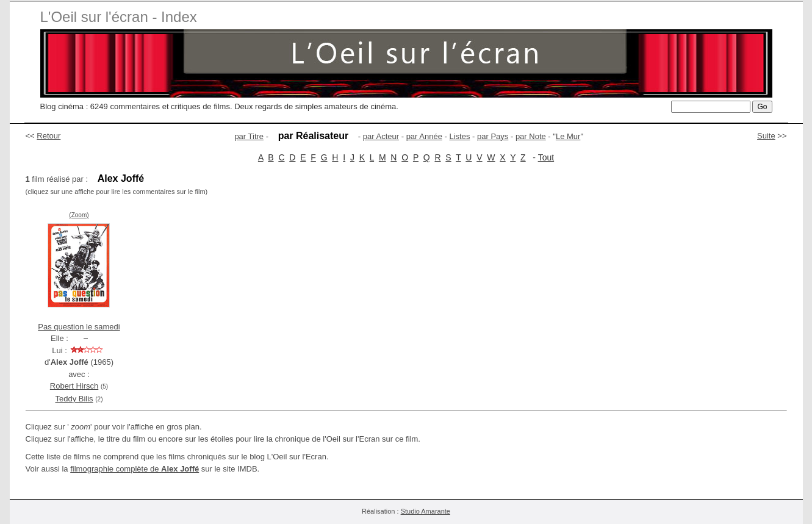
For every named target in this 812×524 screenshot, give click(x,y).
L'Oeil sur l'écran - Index (119, 17)
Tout (546, 157)
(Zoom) (79, 215)
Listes (459, 136)
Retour (49, 136)
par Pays (493, 136)
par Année (424, 136)
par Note (531, 136)
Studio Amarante (426, 511)
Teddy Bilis (74, 399)
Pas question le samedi (79, 327)
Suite (766, 136)
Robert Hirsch (74, 386)
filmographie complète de (135, 469)
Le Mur (568, 136)
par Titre (249, 136)
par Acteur (381, 136)
